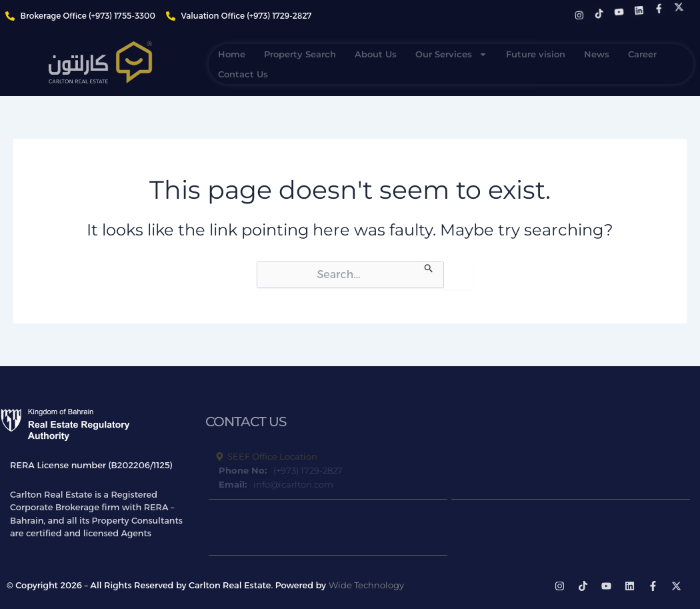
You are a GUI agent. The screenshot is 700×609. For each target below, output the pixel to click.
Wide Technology (366, 585)
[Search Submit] (429, 267)
